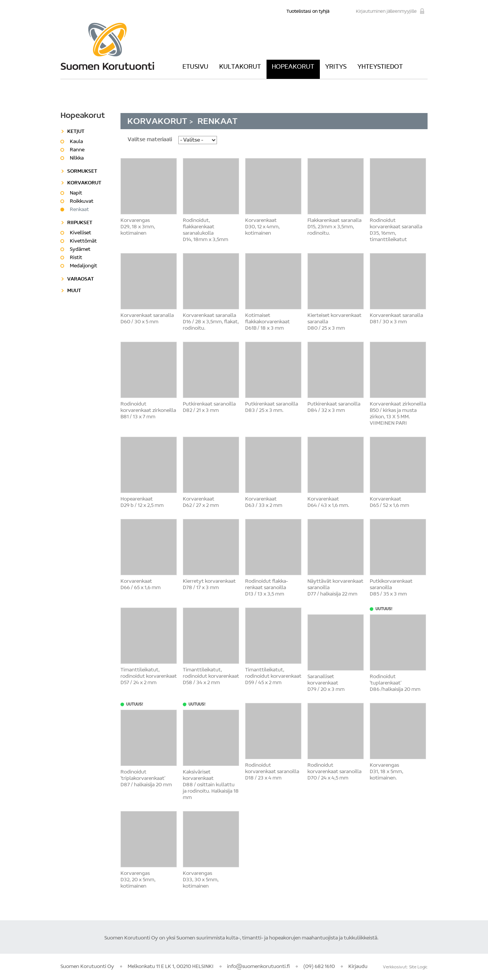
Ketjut (76, 132)
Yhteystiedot (380, 67)
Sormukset (82, 172)
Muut (74, 291)
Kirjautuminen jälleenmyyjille (386, 11)
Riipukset (80, 223)
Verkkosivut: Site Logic (405, 967)
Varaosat (81, 279)
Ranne (77, 150)
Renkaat (79, 210)
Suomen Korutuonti (107, 46)
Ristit (76, 258)
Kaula (76, 142)
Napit (76, 193)
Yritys (336, 67)
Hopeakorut (293, 67)
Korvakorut (158, 122)
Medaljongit (84, 266)
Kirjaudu (358, 967)
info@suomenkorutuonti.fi (258, 967)
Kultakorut (240, 67)
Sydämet (80, 250)
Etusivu (195, 67)
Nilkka (77, 158)
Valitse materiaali (150, 140)
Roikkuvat (82, 202)
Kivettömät (83, 241)
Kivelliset (81, 233)
